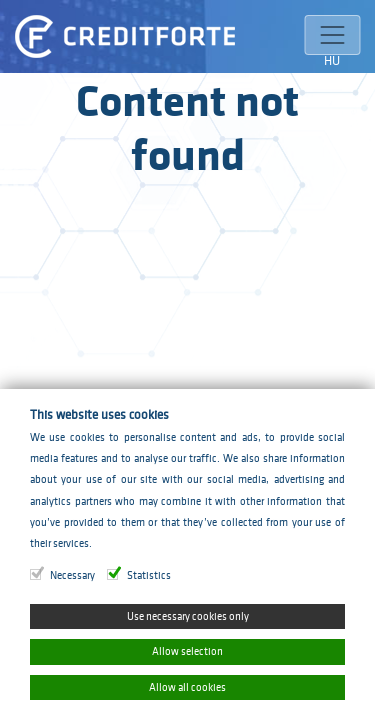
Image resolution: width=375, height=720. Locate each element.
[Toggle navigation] (332, 35)
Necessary (72, 575)
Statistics (149, 575)
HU (332, 60)
